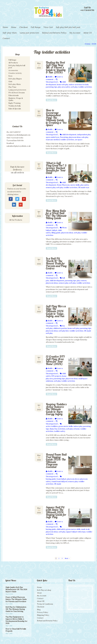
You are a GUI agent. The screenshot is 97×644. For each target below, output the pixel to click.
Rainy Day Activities (58, 429)
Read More (51, 100)
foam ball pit (61, 479)
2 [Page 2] (59, 558)
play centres (82, 281)
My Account (75, 33)
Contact (6, 38)
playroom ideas (75, 137)
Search (78, 44)
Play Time (12, 87)
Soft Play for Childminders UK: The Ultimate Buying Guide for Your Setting (16, 609)
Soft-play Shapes (15, 79)
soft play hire (64, 331)
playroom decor (73, 479)
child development (69, 135)
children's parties (60, 328)
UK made (58, 484)
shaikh (50, 77)
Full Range (36, 27)
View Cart (48, 27)
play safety (85, 185)
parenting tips (52, 87)
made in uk (85, 529)
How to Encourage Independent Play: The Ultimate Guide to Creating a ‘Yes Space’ (56, 118)
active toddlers (52, 426)
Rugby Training (15, 103)
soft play (74, 87)
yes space (79, 140)
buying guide (51, 479)
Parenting (64, 137)
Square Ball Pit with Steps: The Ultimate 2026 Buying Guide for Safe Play (56, 512)
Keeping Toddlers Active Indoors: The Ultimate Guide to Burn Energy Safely (56, 409)
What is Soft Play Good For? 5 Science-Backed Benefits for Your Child (56, 168)
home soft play (63, 85)
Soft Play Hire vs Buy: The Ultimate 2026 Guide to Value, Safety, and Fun (56, 311)
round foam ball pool (59, 482)
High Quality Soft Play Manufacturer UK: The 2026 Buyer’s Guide (16, 590)
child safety (61, 529)
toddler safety (60, 431)
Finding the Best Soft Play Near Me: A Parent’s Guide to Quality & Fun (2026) (56, 67)
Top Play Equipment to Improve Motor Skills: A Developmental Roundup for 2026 (16, 620)
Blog (39, 610)
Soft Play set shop (44, 590)
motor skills (75, 185)
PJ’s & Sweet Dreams (17, 93)
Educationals (14, 95)
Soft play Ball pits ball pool (68, 27)
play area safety (64, 87)
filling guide (56, 233)
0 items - (90, 44)
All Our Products (16, 220)
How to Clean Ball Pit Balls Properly (16, 630)
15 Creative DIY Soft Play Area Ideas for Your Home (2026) (55, 360)
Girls (10, 82)
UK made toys (84, 187)
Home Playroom (63, 185)
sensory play (51, 187)
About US (88, 33)
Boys (10, 76)
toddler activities (85, 87)
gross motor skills (66, 426)
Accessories (13, 70)
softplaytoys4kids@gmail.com (18, 135)
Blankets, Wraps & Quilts (16, 99)
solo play (85, 137)
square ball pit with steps (76, 532)
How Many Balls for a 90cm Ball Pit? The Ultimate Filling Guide (56, 214)
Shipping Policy (43, 615)
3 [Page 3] (62, 558)
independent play (84, 135)
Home (5, 27)
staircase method (53, 140)
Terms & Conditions (45, 604)
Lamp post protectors (29, 33)
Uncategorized (52, 82)
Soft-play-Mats (10, 33)
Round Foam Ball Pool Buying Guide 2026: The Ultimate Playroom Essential (56, 461)
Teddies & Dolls (15, 106)
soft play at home (73, 429)
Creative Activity (15, 73)
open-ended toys (53, 137)
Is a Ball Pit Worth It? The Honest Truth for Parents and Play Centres (56, 263)
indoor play (78, 426)
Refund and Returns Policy (54, 33)
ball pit (55, 230)
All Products (13, 63)
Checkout (24, 27)
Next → (67, 558)
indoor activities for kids (79, 85)
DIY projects (56, 376)
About (39, 593)
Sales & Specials (15, 109)
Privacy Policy (43, 612)
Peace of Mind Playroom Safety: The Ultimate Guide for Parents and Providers (16, 599)
